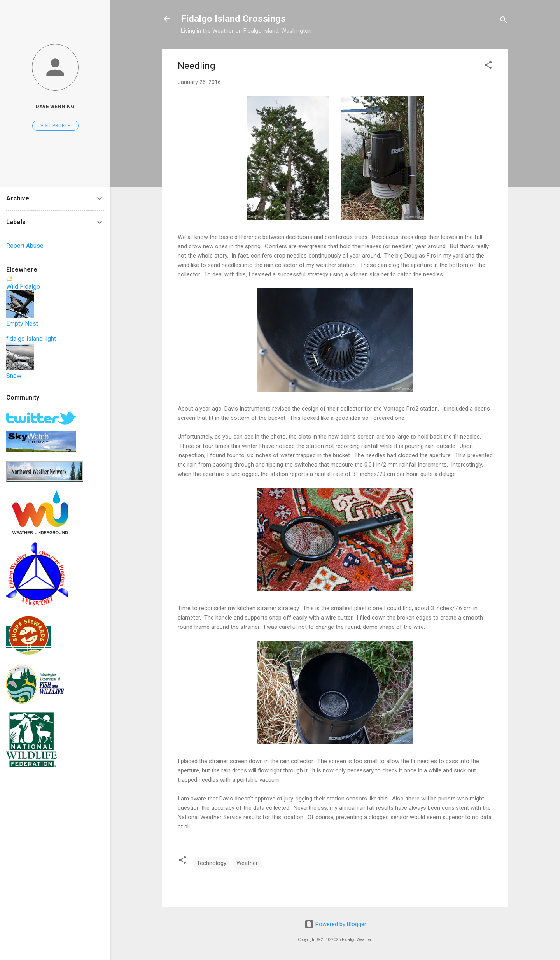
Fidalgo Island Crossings (233, 19)
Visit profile (55, 126)
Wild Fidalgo (23, 287)
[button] (488, 66)
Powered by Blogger (335, 924)
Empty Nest (22, 324)
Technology (212, 863)
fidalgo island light (31, 339)
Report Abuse (25, 246)
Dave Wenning (55, 106)
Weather (247, 863)
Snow (14, 376)
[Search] (504, 21)
